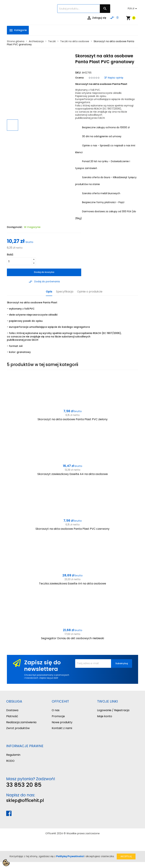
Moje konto (105, 716)
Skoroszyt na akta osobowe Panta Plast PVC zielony (73, 419)
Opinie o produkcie (90, 292)
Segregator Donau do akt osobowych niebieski (72, 638)
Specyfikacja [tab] (65, 292)
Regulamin (13, 755)
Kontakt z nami (62, 728)
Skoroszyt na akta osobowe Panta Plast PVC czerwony (72, 529)
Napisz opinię (114, 78)
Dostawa (12, 710)
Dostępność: (15, 227)
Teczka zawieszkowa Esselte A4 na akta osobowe (72, 584)
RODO (10, 761)
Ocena (79, 78)
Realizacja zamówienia (21, 722)
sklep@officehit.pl (25, 800)
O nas (56, 710)
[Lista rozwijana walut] (133, 9)
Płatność (12, 716)
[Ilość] (19, 261)
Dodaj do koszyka (44, 272)
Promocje (58, 716)
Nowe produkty (62, 722)
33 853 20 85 (24, 785)
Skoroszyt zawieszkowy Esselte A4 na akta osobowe (73, 474)
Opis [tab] (49, 292)
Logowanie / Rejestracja (113, 710)
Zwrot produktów (18, 728)
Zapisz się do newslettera (42, 666)
